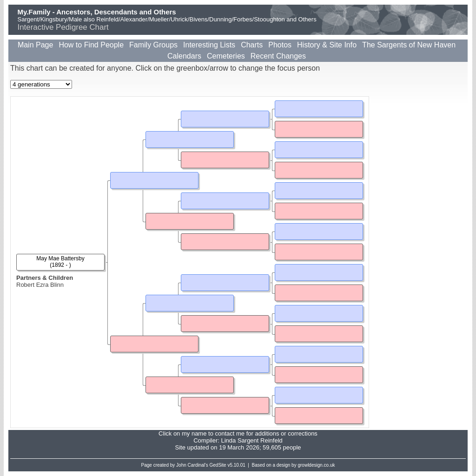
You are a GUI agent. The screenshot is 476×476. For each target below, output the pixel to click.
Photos (280, 45)
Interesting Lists (209, 45)
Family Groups (153, 45)
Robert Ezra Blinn (40, 285)
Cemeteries (226, 56)
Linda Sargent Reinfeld (251, 440)
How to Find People (91, 45)
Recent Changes (278, 56)
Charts (252, 45)
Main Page (36, 45)
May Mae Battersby (60, 258)
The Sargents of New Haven (409, 45)
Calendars (184, 56)
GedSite (218, 465)
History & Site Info (327, 45)
